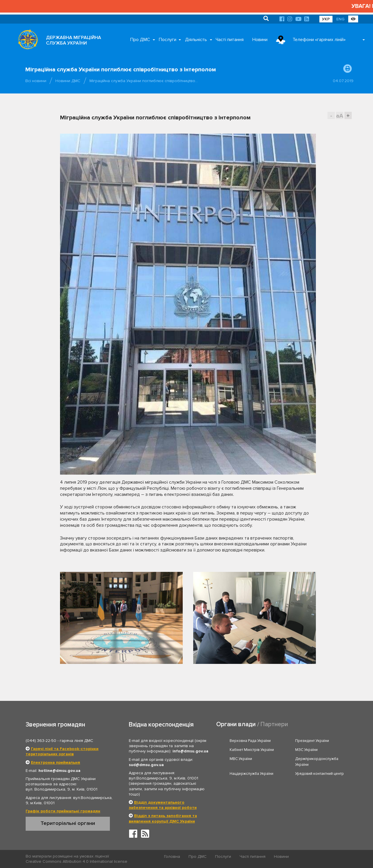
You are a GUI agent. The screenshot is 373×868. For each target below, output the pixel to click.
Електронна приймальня (56, 762)
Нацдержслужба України (251, 774)
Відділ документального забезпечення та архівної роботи (163, 805)
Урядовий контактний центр (320, 774)
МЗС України (306, 750)
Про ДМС (140, 40)
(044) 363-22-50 (41, 741)
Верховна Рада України (250, 741)
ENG (340, 19)
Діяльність (196, 40)
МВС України (241, 759)
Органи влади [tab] (236, 724)
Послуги (168, 40)
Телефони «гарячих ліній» (319, 40)
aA (340, 116)
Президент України (312, 741)
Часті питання (230, 40)
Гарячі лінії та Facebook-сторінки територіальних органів (62, 751)
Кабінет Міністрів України (252, 750)
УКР (326, 19)
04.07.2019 (343, 81)
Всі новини (36, 81)
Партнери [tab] (274, 724)
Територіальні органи (68, 823)
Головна (172, 856)
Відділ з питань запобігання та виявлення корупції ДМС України (163, 818)
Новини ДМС (68, 81)
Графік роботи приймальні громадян (63, 811)
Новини (260, 40)
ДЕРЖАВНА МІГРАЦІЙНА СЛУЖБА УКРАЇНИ (74, 40)
